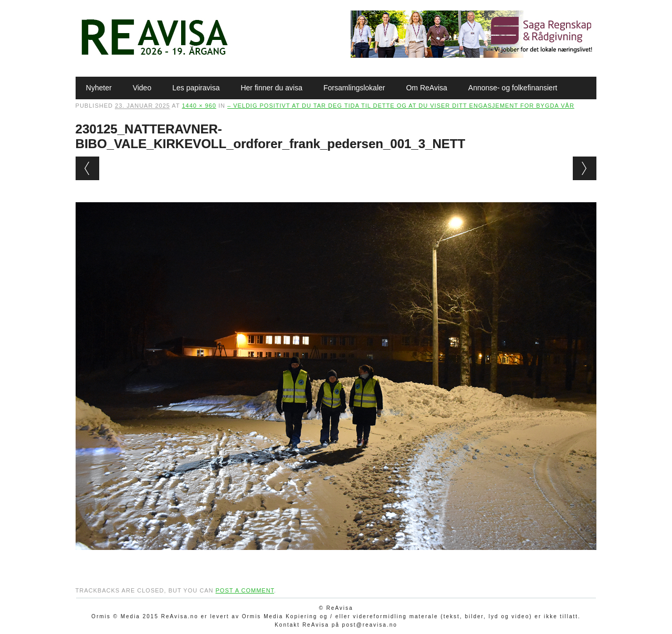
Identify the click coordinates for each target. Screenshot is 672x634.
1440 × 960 (199, 106)
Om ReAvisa (426, 88)
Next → (585, 168)
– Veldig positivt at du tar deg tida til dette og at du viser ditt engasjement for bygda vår (401, 106)
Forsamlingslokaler (354, 88)
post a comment (245, 590)
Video (142, 88)
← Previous (87, 168)
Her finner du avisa (271, 88)
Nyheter (99, 88)
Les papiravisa (196, 88)
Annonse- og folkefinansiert (513, 88)
